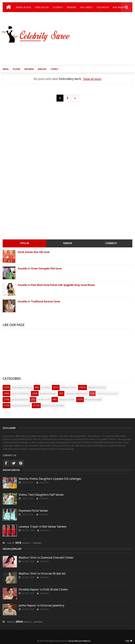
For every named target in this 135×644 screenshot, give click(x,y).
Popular (24, 243)
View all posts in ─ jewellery (25, 622)
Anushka (46, 387)
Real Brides (119, 7)
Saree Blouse (42, 7)
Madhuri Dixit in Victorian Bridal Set (42, 574)
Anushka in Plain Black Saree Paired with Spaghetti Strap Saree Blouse (56, 285)
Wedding (72, 7)
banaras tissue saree (107, 394)
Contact (54, 69)
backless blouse (48, 394)
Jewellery (42, 69)
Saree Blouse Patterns (79, 641)
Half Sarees (86, 7)
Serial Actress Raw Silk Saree (34, 252)
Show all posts (92, 79)
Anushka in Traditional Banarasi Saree (39, 301)
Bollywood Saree (97, 387)
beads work (44, 400)
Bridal (6, 69)
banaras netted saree (76, 394)
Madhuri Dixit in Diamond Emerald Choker (46, 558)
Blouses (17, 69)
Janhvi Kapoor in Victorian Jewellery (41, 605)
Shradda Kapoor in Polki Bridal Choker (43, 590)
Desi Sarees (29, 69)
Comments (111, 243)
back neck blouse (20, 394)
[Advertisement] (69, 53)
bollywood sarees (21, 406)
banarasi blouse (20, 400)
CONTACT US (10, 455)
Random (68, 243)
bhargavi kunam (93, 400)
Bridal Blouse (24, 7)
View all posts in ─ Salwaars (24, 543)
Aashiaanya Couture (22, 387)
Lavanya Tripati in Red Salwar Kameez (43, 527)
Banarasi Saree (68, 387)
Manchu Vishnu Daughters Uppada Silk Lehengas (50, 479)
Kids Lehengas (24, 17)
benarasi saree (67, 400)
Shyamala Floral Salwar (33, 511)
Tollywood (103, 7)
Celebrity (58, 7)
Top (129, 641)
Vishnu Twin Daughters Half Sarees (41, 495)
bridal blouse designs (53, 406)
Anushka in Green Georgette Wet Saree (40, 268)
